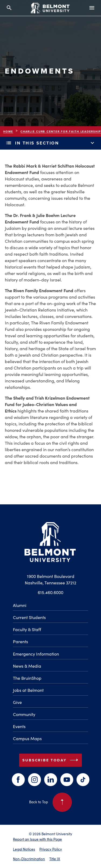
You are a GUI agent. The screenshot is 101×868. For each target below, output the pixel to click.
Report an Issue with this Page (37, 839)
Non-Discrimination (29, 859)
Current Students (29, 617)
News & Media (27, 666)
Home (8, 131)
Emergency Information (36, 654)
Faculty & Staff (27, 629)
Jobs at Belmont (28, 690)
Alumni (20, 605)
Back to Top (50, 802)
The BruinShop (27, 678)
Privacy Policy (51, 849)
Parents (20, 641)
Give (17, 702)
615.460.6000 (50, 592)
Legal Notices (24, 849)
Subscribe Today (51, 760)
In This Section (50, 143)
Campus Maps (27, 738)
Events (19, 726)
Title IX (55, 859)
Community (24, 714)
